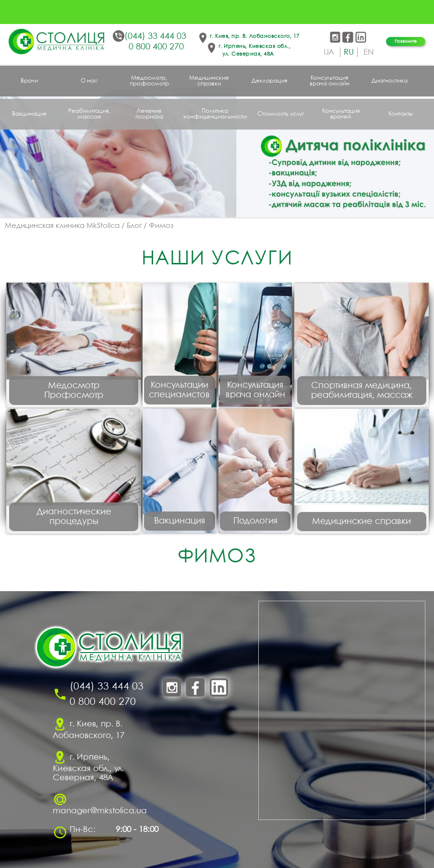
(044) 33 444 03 (155, 36)
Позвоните (406, 42)
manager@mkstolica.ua (100, 811)
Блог (134, 226)
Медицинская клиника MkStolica (62, 226)
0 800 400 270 (156, 47)
